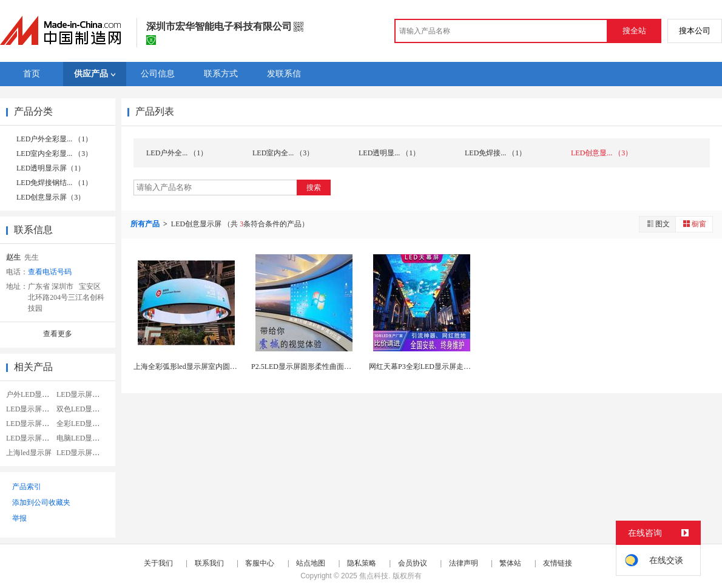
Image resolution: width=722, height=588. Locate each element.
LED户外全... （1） (177, 153)
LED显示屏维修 (31, 409)
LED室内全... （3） (283, 153)
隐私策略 (362, 563)
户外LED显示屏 (31, 394)
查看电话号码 (50, 272)
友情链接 (558, 563)
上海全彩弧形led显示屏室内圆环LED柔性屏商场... (213, 367)
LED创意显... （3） (602, 153)
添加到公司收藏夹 (41, 502)
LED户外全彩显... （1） (54, 139)
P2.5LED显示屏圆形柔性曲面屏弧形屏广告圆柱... (329, 367)
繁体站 (510, 563)
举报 (19, 518)
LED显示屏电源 (31, 424)
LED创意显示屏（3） (51, 197)
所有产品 (146, 224)
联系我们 (209, 563)
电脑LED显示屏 (82, 438)
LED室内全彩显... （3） (54, 154)
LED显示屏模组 (31, 438)
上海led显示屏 (29, 453)
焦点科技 (374, 576)
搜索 (314, 188)
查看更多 (58, 334)
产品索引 (27, 487)
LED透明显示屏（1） (51, 168)
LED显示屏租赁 (82, 394)
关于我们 (158, 563)
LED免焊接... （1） (495, 153)
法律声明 (464, 563)
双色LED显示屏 (82, 409)
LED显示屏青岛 (82, 453)
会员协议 (413, 563)
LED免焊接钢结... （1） (54, 183)
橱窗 (694, 224)
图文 (658, 224)
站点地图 (311, 563)
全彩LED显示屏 (82, 424)
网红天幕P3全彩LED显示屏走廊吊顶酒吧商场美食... (452, 367)
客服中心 (260, 563)
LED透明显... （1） (389, 153)
